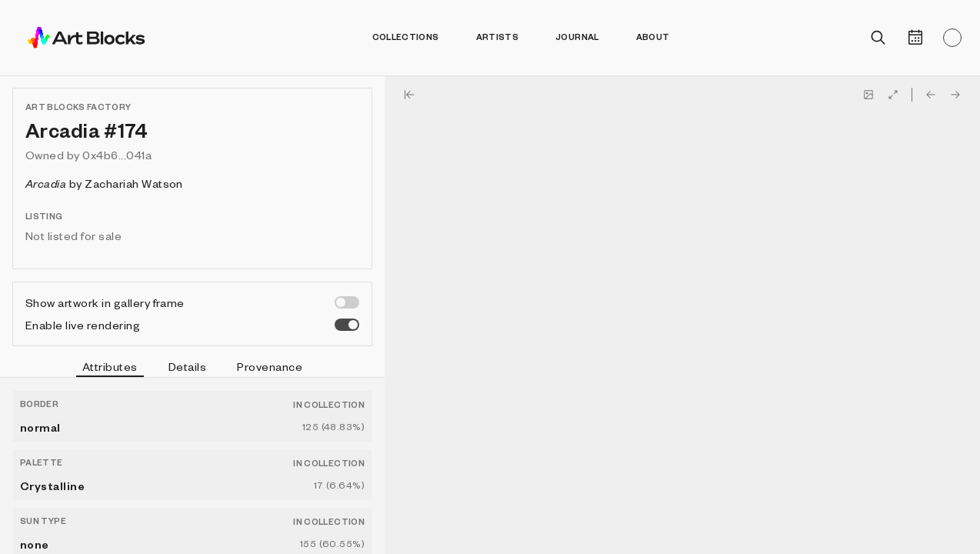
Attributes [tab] (110, 369)
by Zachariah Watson (104, 183)
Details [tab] (187, 366)
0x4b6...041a (117, 155)
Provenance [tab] (270, 366)
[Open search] (878, 38)
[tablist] (192, 369)
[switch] (347, 302)
